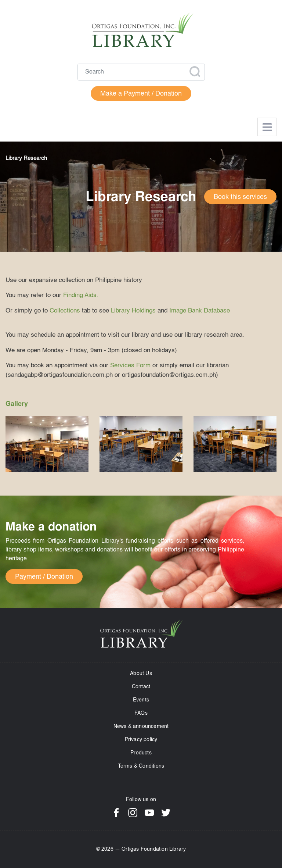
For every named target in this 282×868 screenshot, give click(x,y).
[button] (47, 444)
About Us (141, 674)
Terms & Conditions (141, 766)
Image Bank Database (200, 311)
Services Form (130, 366)
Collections (65, 311)
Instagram (133, 813)
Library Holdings (133, 311)
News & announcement (141, 726)
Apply (195, 72)
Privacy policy (141, 740)
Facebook (116, 813)
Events (141, 700)
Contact (141, 687)
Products (141, 753)
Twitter (166, 813)
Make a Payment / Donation (141, 94)
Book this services (240, 197)
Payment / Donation (44, 577)
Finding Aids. (81, 295)
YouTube (149, 813)
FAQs (141, 713)
